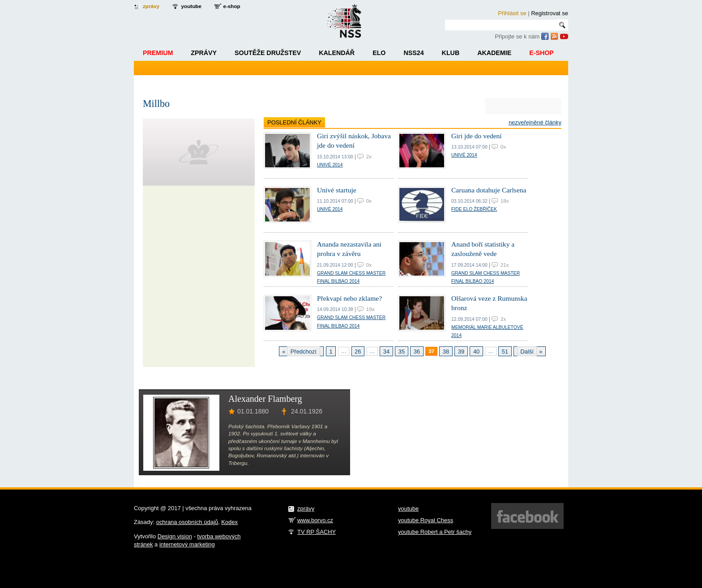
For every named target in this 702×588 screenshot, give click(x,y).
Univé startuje (337, 190)
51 (505, 352)
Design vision (175, 536)
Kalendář (337, 53)
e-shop (231, 6)
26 (358, 352)
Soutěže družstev (268, 53)
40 (476, 352)
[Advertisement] (460, 434)
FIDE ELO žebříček (474, 209)
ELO (379, 53)
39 (461, 352)
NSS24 (413, 53)
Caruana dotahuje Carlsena (489, 190)
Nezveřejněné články (535, 122)
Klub (451, 53)
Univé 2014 (330, 165)
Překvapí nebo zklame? (349, 298)
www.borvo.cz (315, 520)
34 (386, 352)
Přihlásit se (512, 13)
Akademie (494, 53)
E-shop (541, 53)
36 (417, 352)
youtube (191, 6)
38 (446, 352)
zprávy (151, 6)
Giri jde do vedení (477, 136)
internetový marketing (187, 544)
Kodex (229, 522)
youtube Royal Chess (426, 520)
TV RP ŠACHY (317, 532)
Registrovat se (550, 13)
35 (402, 352)
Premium (158, 53)
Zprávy (204, 53)
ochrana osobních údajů (187, 522)
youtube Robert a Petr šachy (435, 532)
